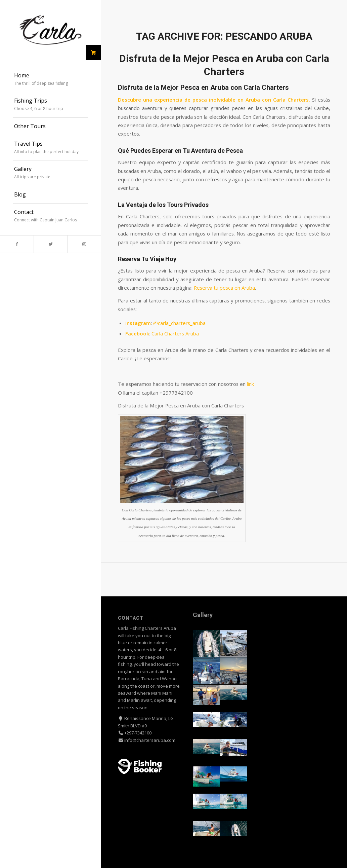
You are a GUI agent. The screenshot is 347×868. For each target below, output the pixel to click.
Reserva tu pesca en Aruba (224, 288)
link (250, 384)
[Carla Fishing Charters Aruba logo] (50, 30)
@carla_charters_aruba (179, 323)
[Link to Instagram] (84, 244)
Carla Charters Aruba (175, 333)
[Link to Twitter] (50, 244)
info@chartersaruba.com (149, 740)
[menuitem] (50, 80)
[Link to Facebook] (17, 244)
